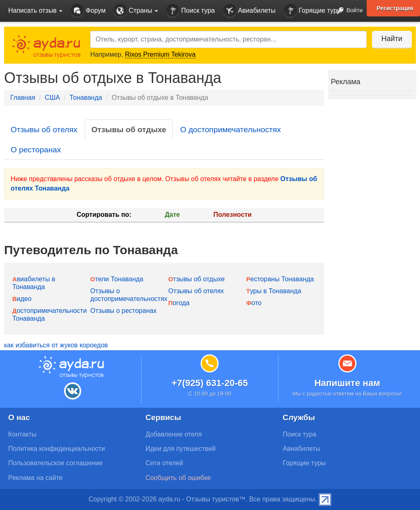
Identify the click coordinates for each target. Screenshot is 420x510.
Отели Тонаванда (117, 279)
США (52, 98)
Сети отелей (164, 463)
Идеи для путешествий (181, 449)
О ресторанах (36, 150)
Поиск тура (190, 11)
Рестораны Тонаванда (280, 279)
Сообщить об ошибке (178, 478)
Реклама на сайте (35, 478)
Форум (88, 11)
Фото (254, 303)
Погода (179, 303)
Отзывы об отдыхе (129, 130)
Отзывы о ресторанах (123, 311)
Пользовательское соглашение (55, 463)
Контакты (22, 434)
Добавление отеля (174, 434)
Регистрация (395, 8)
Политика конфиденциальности (57, 449)
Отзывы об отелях (44, 130)
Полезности (232, 215)
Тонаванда (86, 98)
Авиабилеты (249, 11)
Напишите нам (347, 383)
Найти (391, 39)
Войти (347, 11)
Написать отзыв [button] (35, 10)
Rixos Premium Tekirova (160, 54)
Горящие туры (313, 11)
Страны (136, 11)
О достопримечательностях (231, 130)
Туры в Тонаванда (274, 291)
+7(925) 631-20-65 (210, 383)
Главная (23, 98)
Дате (172, 215)
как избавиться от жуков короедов (56, 345)
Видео (22, 299)
